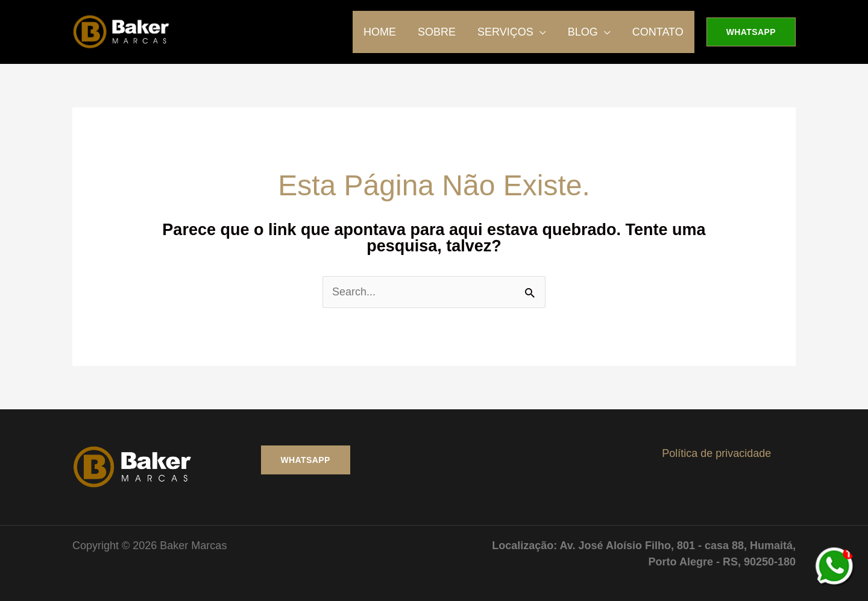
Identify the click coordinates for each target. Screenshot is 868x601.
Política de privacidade (716, 453)
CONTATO (658, 32)
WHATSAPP (306, 460)
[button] (751, 32)
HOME (380, 32)
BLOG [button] (583, 32)
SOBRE (437, 32)
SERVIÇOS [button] (505, 32)
